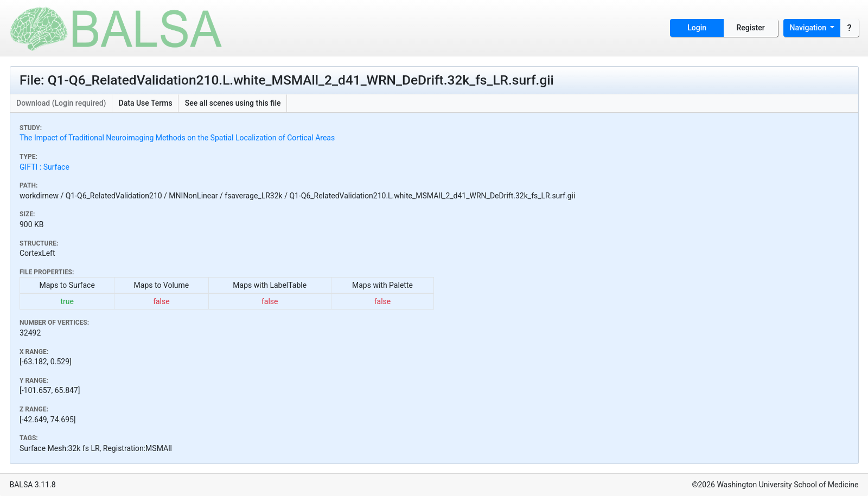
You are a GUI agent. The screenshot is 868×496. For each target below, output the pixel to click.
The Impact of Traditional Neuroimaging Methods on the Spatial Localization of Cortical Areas (177, 138)
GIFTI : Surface (44, 167)
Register (751, 28)
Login (697, 28)
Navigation (809, 28)
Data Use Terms (146, 103)
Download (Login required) (61, 103)
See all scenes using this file (233, 103)
